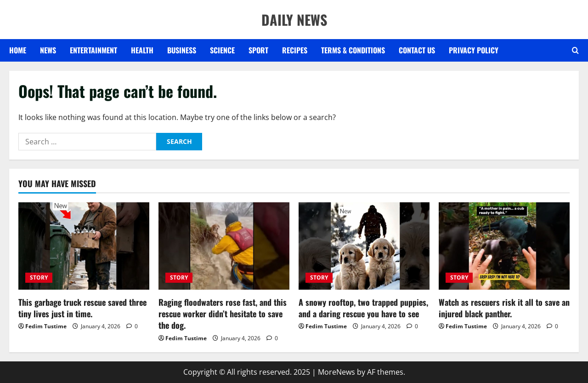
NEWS (48, 50)
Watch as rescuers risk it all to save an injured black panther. (504, 308)
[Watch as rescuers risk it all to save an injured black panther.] (504, 246)
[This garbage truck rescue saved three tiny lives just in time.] (84, 246)
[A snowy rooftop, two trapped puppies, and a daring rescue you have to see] (364, 246)
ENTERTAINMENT (93, 50)
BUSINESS (182, 50)
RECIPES (295, 50)
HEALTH (142, 50)
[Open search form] (575, 51)
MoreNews (336, 372)
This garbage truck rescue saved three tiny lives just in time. (82, 308)
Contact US (417, 50)
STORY (39, 277)
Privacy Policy (474, 50)
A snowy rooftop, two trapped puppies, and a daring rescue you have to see (363, 308)
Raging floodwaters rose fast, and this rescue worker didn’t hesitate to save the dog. (223, 314)
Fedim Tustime (46, 326)
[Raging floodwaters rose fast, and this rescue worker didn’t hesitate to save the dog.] (224, 246)
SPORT (258, 50)
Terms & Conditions (353, 50)
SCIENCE (222, 50)
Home (18, 50)
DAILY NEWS (294, 20)
